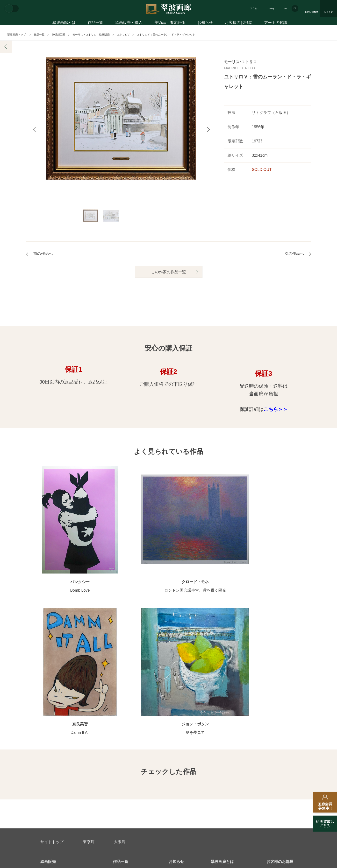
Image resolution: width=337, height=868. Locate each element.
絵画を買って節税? (281, 740)
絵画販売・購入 (129, 24)
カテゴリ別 (121, 709)
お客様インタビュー (282, 702)
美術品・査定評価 (170, 24)
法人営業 (162, 791)
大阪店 (120, 673)
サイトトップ (52, 673)
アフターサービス (98, 767)
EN (285, 8)
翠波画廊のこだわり (226, 702)
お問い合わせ (52, 767)
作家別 (118, 702)
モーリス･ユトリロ (240, 62)
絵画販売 (48, 693)
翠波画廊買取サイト (282, 791)
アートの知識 (276, 24)
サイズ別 (120, 725)
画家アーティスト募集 (86, 791)
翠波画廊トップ (17, 35)
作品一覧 (95, 24)
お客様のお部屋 (238, 24)
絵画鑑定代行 (145, 767)
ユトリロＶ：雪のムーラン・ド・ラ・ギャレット (166, 35)
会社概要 (47, 791)
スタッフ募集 (129, 791)
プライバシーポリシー (201, 791)
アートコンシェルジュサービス (64, 702)
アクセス (255, 8)
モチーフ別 (121, 717)
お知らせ (205, 24)
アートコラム (277, 733)
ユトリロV (123, 35)
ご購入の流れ (50, 725)
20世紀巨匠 (58, 35)
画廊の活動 (177, 709)
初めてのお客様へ (54, 709)
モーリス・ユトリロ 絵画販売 (91, 35)
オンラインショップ (128, 733)
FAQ (272, 8)
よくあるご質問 (52, 733)
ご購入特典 (49, 717)
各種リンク (242, 791)
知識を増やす (278, 724)
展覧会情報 (177, 702)
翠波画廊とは (64, 24)
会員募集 (47, 740)
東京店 (89, 673)
